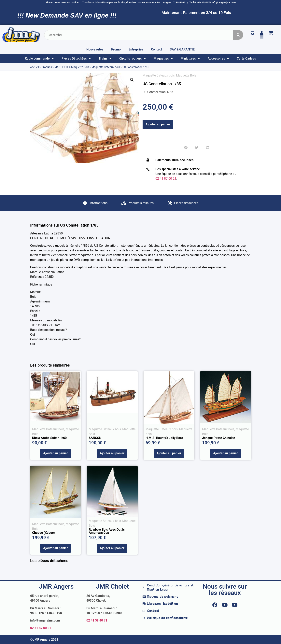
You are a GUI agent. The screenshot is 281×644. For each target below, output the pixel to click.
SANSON (95, 438)
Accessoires (218, 59)
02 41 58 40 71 (97, 620)
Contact (156, 49)
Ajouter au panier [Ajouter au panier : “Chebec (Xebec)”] (56, 548)
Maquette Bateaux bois (106, 67)
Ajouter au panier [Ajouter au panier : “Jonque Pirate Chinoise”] (225, 453)
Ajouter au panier (158, 124)
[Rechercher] (238, 35)
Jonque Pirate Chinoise (219, 438)
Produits (47, 67)
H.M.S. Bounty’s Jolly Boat (164, 438)
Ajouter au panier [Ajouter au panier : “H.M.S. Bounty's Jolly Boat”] (169, 453)
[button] (132, 80)
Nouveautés (95, 49)
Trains (105, 59)
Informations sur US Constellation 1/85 (64, 225)
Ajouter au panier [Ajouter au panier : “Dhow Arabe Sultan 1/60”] (56, 453)
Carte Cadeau (246, 58)
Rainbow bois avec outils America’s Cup (107, 531)
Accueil (35, 67)
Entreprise (136, 49)
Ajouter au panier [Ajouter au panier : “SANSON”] (112, 453)
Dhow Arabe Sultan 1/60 (49, 438)
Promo (116, 49)
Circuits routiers (133, 59)
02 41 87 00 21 (41, 628)
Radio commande (39, 59)
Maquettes (163, 59)
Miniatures (190, 59)
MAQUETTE (62, 67)
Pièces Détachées (76, 59)
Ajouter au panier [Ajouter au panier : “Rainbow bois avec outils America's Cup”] (112, 548)
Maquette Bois (80, 67)
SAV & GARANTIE (182, 49)
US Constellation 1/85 (162, 84)
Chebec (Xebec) (43, 533)
